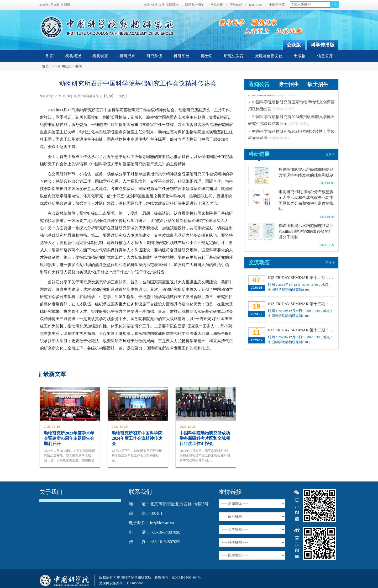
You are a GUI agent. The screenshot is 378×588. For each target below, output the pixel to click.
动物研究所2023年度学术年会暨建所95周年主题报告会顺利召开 (69, 438)
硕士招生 (318, 84)
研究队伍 (154, 56)
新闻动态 (65, 66)
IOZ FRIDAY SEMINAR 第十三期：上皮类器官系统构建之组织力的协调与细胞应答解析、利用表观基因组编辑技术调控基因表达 (301, 304)
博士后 (207, 56)
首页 (45, 66)
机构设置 (100, 56)
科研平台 (181, 56)
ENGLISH (256, 5)
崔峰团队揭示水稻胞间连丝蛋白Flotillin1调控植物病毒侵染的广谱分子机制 (306, 231)
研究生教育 (234, 56)
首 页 (50, 56)
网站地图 (217, 5)
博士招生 (288, 84)
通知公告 (259, 84)
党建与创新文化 (269, 56)
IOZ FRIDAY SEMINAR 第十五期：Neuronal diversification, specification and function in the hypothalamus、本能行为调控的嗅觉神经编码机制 (301, 278)
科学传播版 (323, 45)
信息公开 (325, 56)
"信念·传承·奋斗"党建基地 (161, 5)
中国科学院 (277, 5)
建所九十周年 (195, 5)
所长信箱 (236, 5)
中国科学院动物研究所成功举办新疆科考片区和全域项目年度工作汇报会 (205, 438)
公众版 (294, 45)
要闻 (79, 66)
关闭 (122, 96)
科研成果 (127, 56)
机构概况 (73, 56)
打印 (109, 96)
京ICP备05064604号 (186, 577)
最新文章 (55, 374)
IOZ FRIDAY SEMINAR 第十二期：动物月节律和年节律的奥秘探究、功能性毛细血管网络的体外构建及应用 (301, 330)
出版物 (300, 56)
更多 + (330, 154)
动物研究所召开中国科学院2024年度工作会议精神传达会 (137, 438)
